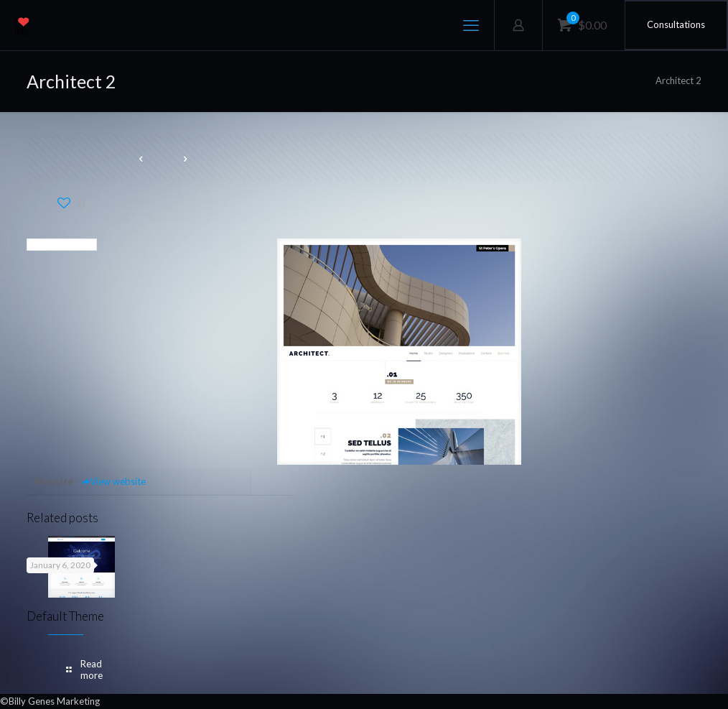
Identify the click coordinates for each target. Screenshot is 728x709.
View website (113, 481)
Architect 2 (678, 80)
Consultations (676, 24)
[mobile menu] (471, 25)
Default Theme (65, 616)
